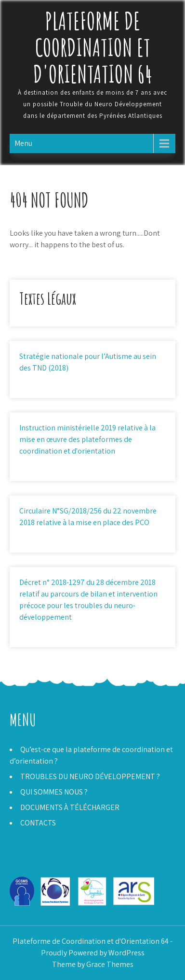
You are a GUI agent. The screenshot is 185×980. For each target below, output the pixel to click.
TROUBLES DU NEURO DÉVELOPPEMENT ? (90, 776)
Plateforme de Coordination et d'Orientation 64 (93, 47)
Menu (23, 143)
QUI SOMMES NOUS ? (54, 792)
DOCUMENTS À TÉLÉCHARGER (70, 807)
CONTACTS (38, 823)
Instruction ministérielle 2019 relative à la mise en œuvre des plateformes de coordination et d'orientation (87, 439)
